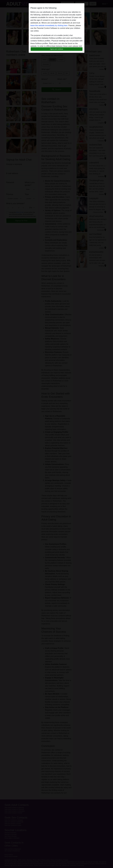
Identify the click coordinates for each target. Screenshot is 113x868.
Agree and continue (56, 49)
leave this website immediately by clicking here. (49, 25)
